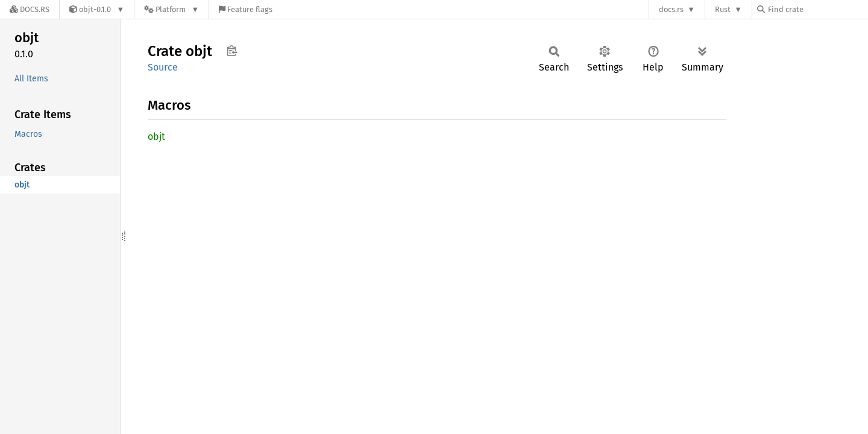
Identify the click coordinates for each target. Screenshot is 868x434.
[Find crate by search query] (817, 9)
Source (163, 67)
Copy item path (232, 51)
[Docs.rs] (30, 9)
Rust (723, 9)
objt (156, 137)
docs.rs (671, 9)
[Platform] (171, 9)
